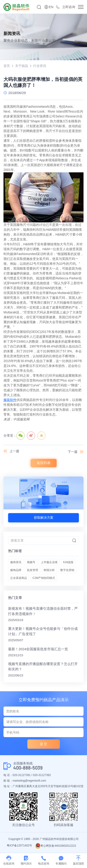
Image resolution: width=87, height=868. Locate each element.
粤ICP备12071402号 (19, 846)
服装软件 (10, 400)
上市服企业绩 (49, 562)
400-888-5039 (28, 768)
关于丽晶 (22, 66)
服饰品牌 (16, 570)
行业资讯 (40, 66)
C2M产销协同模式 (44, 578)
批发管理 (32, 570)
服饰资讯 (16, 562)
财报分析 (49, 570)
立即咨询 (69, 7)
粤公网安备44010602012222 (56, 846)
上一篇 (14, 451)
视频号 (31, 562)
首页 (7, 66)
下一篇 (73, 452)
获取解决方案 (44, 518)
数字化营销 (67, 570)
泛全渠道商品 (19, 578)
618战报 (68, 562)
